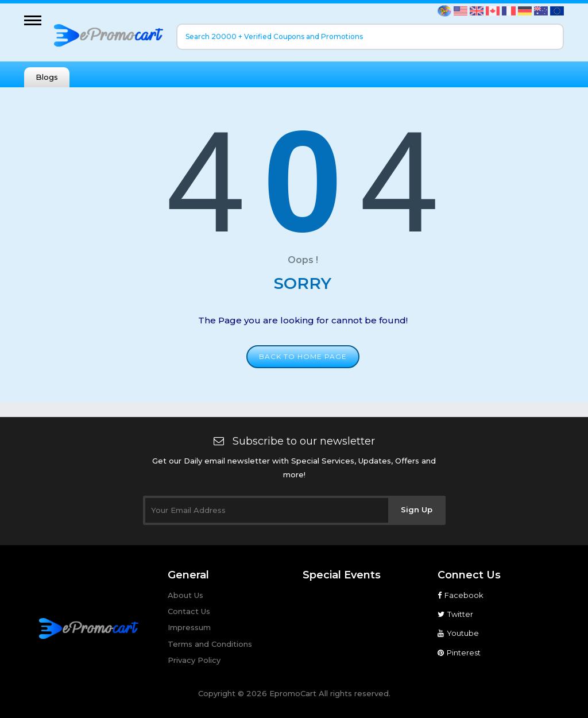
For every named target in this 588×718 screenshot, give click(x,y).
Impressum (189, 627)
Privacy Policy (194, 660)
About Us (185, 595)
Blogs (47, 77)
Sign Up (417, 509)
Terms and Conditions (210, 644)
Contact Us (189, 611)
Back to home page (303, 356)
